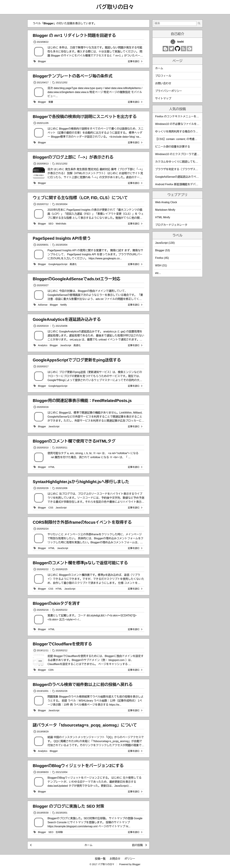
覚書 (51, 102)
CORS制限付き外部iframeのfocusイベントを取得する (82, 522)
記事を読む (135, 61)
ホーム (88, 845)
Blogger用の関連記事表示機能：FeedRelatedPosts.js (82, 401)
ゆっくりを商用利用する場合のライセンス (181, 132)
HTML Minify (163, 217)
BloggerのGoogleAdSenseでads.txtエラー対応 (76, 279)
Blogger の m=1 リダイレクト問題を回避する (74, 35)
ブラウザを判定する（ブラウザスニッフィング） (185, 169)
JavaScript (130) (165, 243)
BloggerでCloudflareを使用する (62, 644)
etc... (158, 273)
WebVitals (61, 224)
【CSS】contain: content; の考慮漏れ (178, 139)
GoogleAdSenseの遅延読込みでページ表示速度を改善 (188, 177)
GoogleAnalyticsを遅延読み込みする (67, 319)
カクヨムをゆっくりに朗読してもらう (178, 162)
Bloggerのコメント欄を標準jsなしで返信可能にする (80, 563)
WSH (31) (161, 265)
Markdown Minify (165, 210)
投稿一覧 (100, 859)
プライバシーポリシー (169, 91)
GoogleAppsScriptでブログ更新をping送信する (77, 360)
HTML (52, 467)
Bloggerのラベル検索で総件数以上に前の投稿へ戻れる (83, 685)
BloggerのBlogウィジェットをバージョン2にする (78, 766)
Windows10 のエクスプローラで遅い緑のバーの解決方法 (189, 154)
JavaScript (66, 345)
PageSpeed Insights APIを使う (62, 238)
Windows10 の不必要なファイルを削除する (181, 124)
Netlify (64, 305)
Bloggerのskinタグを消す (56, 603)
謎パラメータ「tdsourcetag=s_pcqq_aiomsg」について (85, 725)
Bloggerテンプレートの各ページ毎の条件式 (73, 76)
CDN (51, 670)
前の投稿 (137, 845)
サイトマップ (163, 98)
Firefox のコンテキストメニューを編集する (181, 116)
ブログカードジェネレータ (171, 225)
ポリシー (130, 859)
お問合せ (115, 859)
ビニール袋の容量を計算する (173, 147)
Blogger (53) (163, 250)
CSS (51, 508)
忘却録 (59, 832)
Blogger (42, 61)
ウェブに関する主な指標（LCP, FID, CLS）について (80, 198)
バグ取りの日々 (115, 7)
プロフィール (163, 76)
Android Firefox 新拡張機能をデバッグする (181, 184)
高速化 (73, 264)
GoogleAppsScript (58, 264)
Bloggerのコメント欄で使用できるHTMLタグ (74, 441)
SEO (51, 224)
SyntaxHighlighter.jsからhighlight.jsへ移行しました (81, 482)
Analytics (43, 345)
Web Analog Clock (166, 202)
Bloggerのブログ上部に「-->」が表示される (73, 157)
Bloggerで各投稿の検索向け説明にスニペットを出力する (85, 117)
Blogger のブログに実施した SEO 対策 (68, 806)
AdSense (43, 305)
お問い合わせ (163, 83)
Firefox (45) (162, 258)
